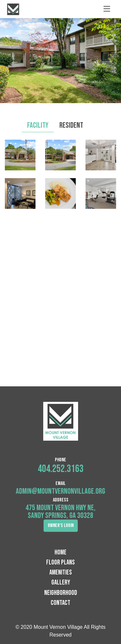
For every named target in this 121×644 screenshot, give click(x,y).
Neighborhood (61, 593)
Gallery (61, 582)
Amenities (61, 572)
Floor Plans (60, 562)
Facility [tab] (38, 125)
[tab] (94, 122)
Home (60, 552)
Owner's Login (61, 526)
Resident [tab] (71, 125)
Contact (60, 603)
